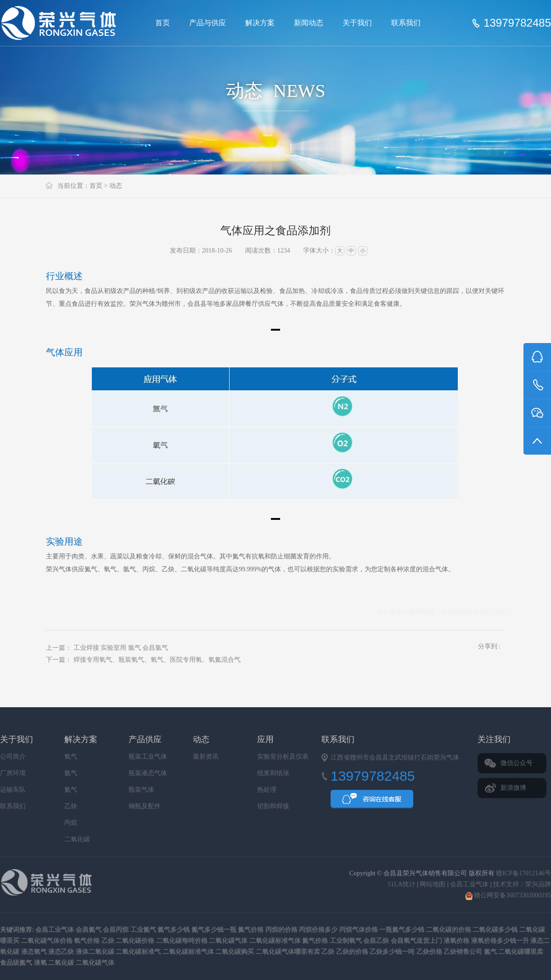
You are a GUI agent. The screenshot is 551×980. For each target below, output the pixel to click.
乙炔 (71, 806)
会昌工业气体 (469, 884)
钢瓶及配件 (145, 806)
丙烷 (71, 823)
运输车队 (13, 790)
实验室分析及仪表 (283, 757)
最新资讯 (206, 757)
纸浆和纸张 (273, 773)
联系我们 (406, 23)
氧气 (71, 757)
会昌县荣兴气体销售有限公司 (62, 23)
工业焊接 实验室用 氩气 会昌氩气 (121, 648)
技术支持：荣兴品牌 (522, 884)
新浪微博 (513, 788)
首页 (163, 23)
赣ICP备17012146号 (523, 873)
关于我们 (357, 23)
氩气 (71, 773)
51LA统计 (402, 884)
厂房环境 (13, 773)
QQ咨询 (372, 802)
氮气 (71, 790)
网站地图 (433, 884)
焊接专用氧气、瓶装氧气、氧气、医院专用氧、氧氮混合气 (157, 660)
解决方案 (260, 23)
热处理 (267, 790)
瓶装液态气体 (148, 773)
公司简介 (13, 757)
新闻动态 (309, 23)
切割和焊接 (273, 806)
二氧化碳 (77, 839)
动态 (116, 186)
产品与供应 (208, 23)
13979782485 (517, 23)
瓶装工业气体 (148, 757)
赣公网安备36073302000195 (508, 895)
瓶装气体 (141, 790)
